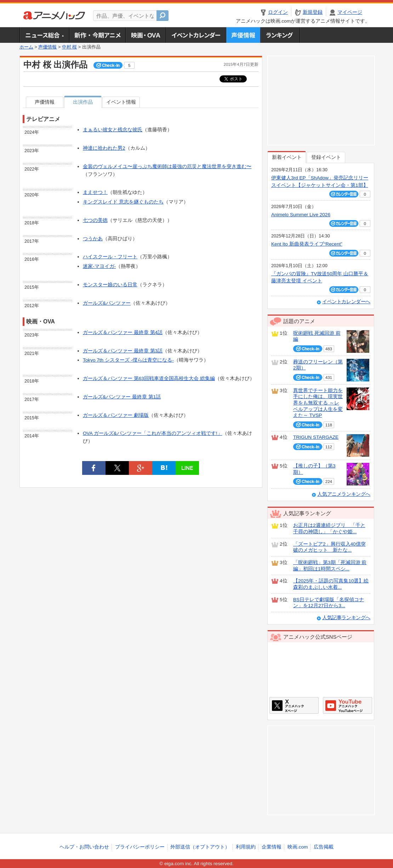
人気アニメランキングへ (344, 494)
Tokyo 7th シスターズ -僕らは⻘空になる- (128, 360)
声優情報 (243, 35)
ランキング (280, 35)
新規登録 (313, 12)
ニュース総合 (44, 35)
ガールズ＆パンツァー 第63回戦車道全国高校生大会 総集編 (149, 378)
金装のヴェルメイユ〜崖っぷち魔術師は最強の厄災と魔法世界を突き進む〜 (167, 166)
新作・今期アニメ (97, 35)
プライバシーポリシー (140, 847)
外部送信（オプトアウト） (200, 847)
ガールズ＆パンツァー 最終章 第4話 (123, 332)
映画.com (298, 847)
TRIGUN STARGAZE (316, 437)
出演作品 (83, 102)
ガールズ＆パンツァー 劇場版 (116, 415)
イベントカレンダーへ (346, 302)
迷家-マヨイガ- (99, 266)
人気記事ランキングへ (346, 618)
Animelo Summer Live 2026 (301, 215)
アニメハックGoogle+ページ (348, 705)
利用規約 (246, 847)
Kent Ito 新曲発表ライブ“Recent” (307, 244)
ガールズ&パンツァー (107, 303)
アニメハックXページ (294, 705)
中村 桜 (70, 47)
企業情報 (272, 847)
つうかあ (93, 239)
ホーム (26, 47)
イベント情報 (121, 102)
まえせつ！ (95, 192)
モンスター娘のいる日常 (110, 285)
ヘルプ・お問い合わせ (84, 847)
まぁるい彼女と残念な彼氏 (113, 130)
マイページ (350, 12)
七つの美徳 (95, 220)
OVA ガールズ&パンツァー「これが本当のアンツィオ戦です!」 (153, 433)
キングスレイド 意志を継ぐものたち (123, 202)
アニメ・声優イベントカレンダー (196, 35)
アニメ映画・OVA (146, 35)
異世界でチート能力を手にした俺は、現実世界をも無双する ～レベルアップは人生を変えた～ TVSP (318, 403)
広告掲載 (324, 847)
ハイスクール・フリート (110, 257)
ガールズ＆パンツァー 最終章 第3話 (123, 351)
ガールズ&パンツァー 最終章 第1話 (122, 397)
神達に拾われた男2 (104, 148)
